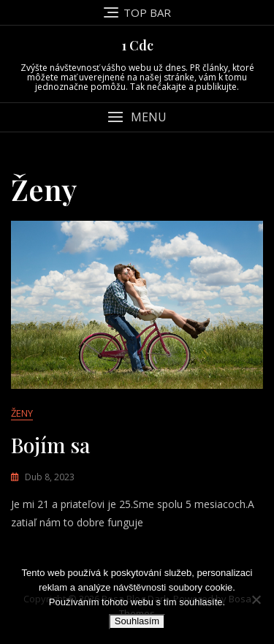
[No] (256, 599)
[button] (137, 117)
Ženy (22, 413)
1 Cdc (137, 45)
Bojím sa (50, 445)
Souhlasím (137, 621)
